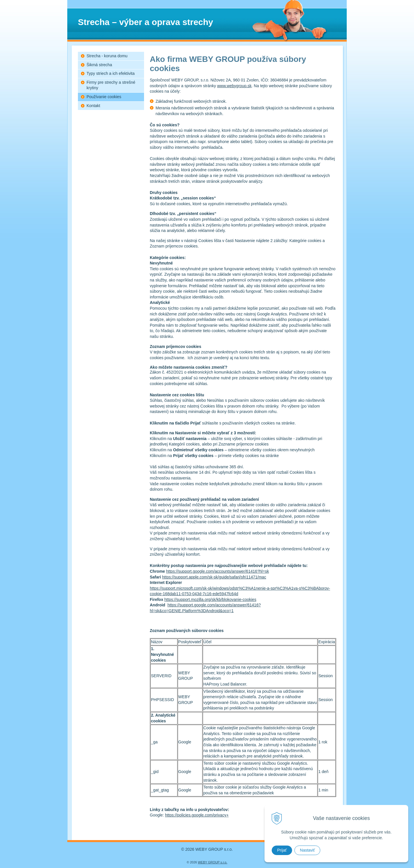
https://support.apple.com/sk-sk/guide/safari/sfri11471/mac (214, 577)
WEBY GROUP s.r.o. (212, 862)
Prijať (282, 850)
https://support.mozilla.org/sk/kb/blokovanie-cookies (210, 599)
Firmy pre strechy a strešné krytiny (111, 85)
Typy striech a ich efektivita (111, 73)
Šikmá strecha (99, 65)
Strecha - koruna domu (107, 56)
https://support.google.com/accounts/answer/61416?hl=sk (218, 571)
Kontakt (93, 106)
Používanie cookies (104, 97)
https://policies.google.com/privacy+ (197, 815)
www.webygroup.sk (234, 86)
